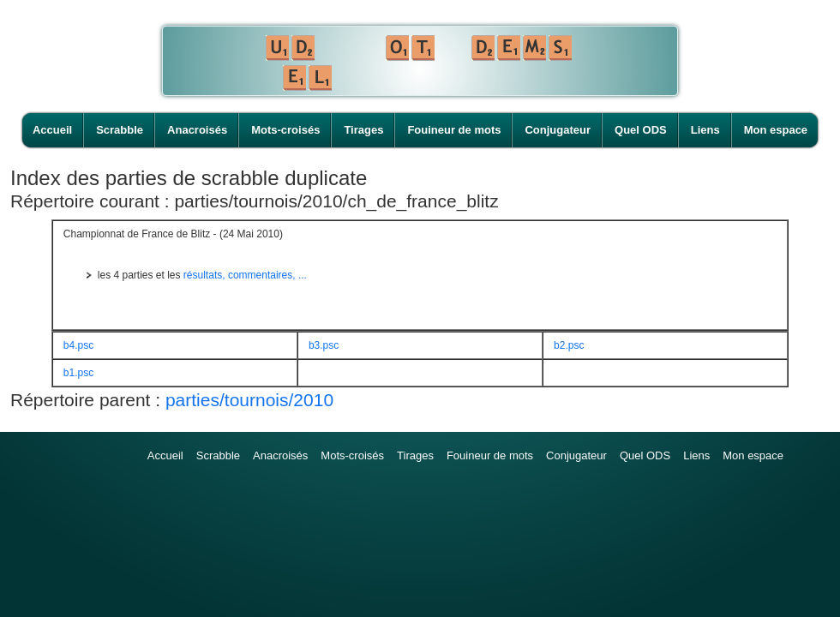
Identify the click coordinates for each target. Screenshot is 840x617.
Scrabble (120, 130)
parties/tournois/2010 (249, 400)
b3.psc (324, 345)
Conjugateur (558, 130)
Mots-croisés (285, 130)
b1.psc (78, 373)
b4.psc (78, 345)
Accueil (52, 130)
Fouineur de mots (454, 130)
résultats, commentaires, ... (245, 275)
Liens (705, 130)
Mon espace (776, 130)
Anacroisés (197, 130)
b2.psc (569, 345)
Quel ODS (641, 130)
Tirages (363, 130)
